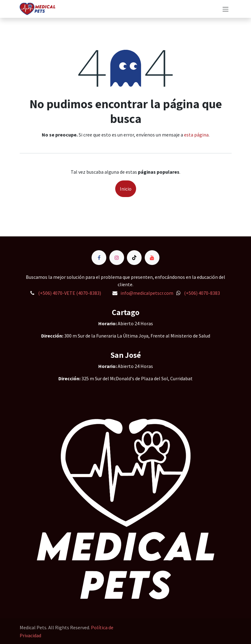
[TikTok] (134, 258)
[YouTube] (152, 258)
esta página (196, 135)
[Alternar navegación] (226, 9)
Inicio (126, 189)
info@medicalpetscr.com (147, 293)
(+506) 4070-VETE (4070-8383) (70, 293)
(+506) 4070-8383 (202, 293)
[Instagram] (117, 258)
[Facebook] (99, 258)
